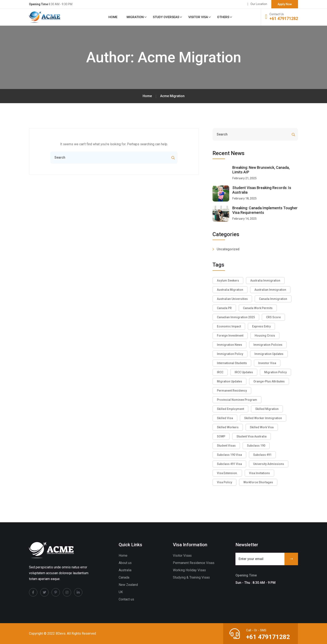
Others (223, 17)
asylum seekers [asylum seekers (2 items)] (228, 281)
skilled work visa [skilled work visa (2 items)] (262, 427)
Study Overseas (166, 17)
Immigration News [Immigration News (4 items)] (230, 345)
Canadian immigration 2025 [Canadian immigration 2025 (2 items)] (236, 317)
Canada (124, 577)
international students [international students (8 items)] (232, 363)
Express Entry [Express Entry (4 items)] (261, 326)
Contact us (126, 599)
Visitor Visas (182, 556)
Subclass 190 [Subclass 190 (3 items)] (256, 446)
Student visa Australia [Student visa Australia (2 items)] (252, 436)
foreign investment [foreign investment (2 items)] (230, 336)
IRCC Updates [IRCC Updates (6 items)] (244, 372)
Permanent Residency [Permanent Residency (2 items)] (232, 391)
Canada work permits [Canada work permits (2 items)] (258, 308)
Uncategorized (228, 249)
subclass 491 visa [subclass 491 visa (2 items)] (229, 464)
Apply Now (285, 4)
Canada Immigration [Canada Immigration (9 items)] (273, 299)
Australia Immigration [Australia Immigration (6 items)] (265, 281)
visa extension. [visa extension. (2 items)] (227, 473)
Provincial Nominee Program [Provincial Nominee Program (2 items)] (237, 400)
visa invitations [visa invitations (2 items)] (259, 473)
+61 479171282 (284, 19)
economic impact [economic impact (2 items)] (229, 326)
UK (121, 592)
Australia (125, 570)
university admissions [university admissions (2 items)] (269, 464)
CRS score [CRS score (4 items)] (273, 317)
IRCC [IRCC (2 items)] (220, 372)
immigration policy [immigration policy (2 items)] (230, 354)
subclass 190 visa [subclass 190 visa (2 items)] (229, 455)
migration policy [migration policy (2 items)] (275, 372)
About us (125, 563)
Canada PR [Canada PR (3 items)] (224, 308)
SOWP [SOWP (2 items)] (221, 436)
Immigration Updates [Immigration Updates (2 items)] (269, 354)
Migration (135, 17)
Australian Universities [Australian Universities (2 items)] (232, 299)
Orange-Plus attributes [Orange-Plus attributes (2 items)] (269, 381)
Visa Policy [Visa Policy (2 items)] (224, 482)
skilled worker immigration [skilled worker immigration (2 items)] (263, 418)
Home (113, 17)
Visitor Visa (198, 17)
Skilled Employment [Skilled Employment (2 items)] (230, 409)
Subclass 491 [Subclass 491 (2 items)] (262, 455)
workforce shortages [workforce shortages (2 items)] (258, 482)
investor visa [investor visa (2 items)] (267, 363)
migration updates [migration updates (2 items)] (230, 381)
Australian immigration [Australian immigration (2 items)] (270, 290)
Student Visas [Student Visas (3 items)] (226, 446)
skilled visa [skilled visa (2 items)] (225, 418)
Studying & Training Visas (191, 577)
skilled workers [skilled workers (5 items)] (228, 427)
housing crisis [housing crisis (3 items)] (265, 336)
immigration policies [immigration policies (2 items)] (268, 345)
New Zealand (128, 585)
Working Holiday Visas (189, 570)
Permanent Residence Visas (194, 563)
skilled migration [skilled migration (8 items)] (267, 409)
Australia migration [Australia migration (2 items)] (230, 290)
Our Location (259, 4)
